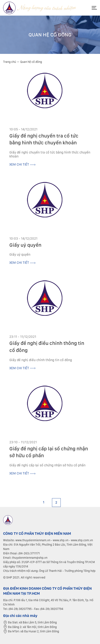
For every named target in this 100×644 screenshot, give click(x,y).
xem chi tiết (22, 164)
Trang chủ (10, 62)
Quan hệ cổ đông (31, 62)
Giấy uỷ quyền (25, 245)
